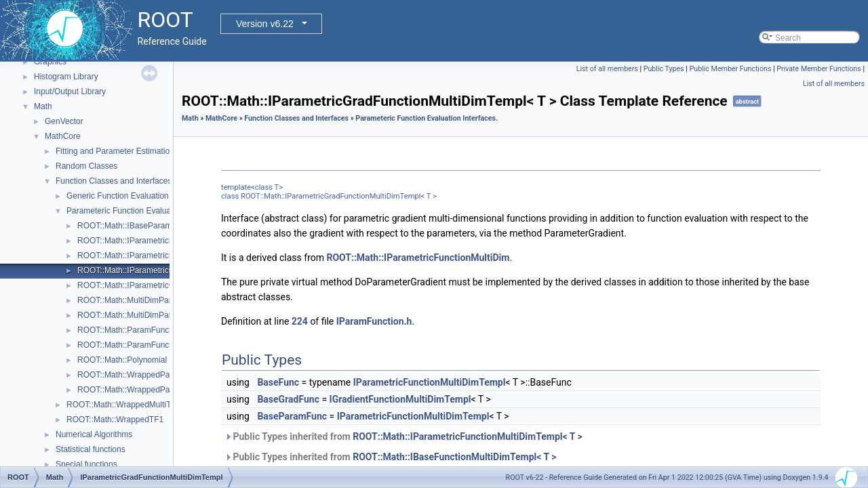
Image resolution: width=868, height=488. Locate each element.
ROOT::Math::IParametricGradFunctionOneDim (162, 285)
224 (300, 321)
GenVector (64, 121)
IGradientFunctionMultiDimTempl (400, 399)
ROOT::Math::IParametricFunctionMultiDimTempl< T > (468, 436)
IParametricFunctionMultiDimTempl (430, 382)
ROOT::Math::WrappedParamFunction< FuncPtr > (167, 375)
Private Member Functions (818, 69)
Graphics (50, 62)
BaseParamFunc (292, 416)
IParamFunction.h (374, 321)
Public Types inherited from (403, 436)
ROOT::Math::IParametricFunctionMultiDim (418, 258)
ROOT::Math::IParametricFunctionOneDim (154, 256)
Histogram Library (66, 77)
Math (43, 106)
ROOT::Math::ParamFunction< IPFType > (152, 330)
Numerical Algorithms (94, 434)
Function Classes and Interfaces (114, 181)
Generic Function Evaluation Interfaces (137, 196)
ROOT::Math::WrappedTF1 (115, 420)
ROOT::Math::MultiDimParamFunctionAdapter (160, 300)
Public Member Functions (731, 69)
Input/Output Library (70, 91)
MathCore (63, 136)
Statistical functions (91, 449)
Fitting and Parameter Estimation (115, 151)
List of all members (607, 69)
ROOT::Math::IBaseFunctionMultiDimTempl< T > (454, 457)
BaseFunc (278, 382)
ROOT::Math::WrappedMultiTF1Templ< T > (144, 405)
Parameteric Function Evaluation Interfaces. (145, 211)
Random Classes (86, 166)
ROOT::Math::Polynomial (122, 360)
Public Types (664, 69)
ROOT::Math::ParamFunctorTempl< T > (148, 345)
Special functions (86, 464)
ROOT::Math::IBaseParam (124, 226)
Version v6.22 (265, 24)
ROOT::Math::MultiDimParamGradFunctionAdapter (169, 315)
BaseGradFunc (288, 399)
